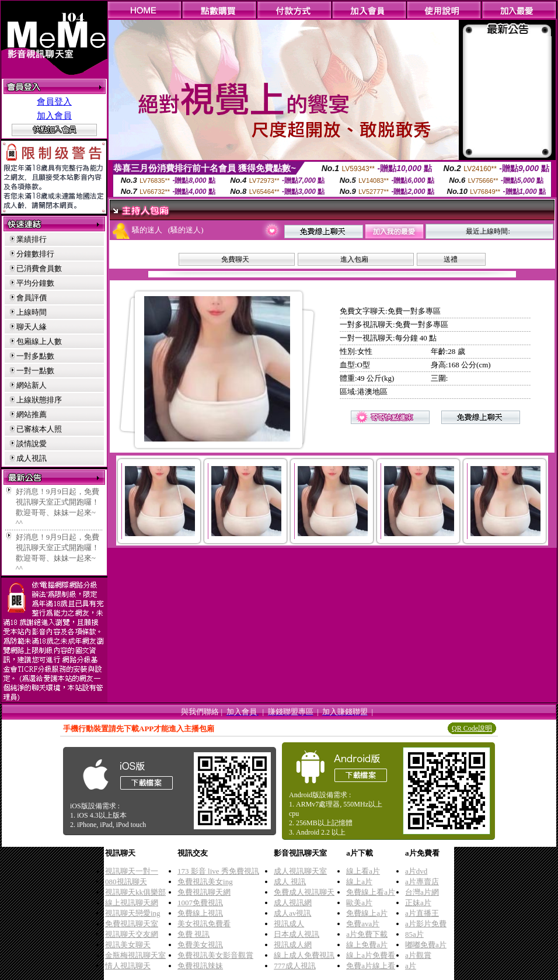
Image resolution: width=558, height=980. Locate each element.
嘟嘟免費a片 (426, 945)
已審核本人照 (39, 429)
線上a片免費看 (371, 955)
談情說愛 (32, 444)
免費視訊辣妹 (200, 966)
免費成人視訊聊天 (304, 892)
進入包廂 (354, 259)
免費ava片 (363, 924)
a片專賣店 (422, 882)
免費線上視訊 (200, 913)
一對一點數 (35, 371)
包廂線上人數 (39, 341)
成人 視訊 (290, 882)
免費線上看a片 (371, 892)
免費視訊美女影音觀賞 (215, 955)
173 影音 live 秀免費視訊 (218, 871)
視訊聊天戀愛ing (133, 913)
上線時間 (32, 312)
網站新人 (32, 385)
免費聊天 (235, 259)
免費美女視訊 (200, 945)
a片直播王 (422, 913)
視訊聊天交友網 (132, 934)
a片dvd (416, 871)
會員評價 (32, 298)
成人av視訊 (292, 913)
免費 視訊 (193, 934)
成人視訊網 (293, 903)
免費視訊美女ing (205, 882)
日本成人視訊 (297, 934)
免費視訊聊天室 (132, 924)
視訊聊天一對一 (132, 871)
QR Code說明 (472, 728)
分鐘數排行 (35, 254)
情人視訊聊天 (128, 966)
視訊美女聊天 (128, 945)
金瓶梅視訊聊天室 (135, 955)
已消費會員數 (39, 268)
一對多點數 (35, 356)
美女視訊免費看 (204, 924)
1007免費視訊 (200, 903)
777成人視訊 (295, 966)
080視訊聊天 (126, 882)
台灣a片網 (422, 892)
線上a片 (359, 882)
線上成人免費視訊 (304, 955)
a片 (411, 966)
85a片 (414, 934)
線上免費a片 (367, 945)
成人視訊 (32, 458)
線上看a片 (363, 871)
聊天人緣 (32, 327)
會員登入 (54, 102)
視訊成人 (289, 924)
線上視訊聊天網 (132, 903)
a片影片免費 (426, 924)
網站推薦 (32, 414)
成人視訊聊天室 (300, 871)
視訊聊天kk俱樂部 (135, 892)
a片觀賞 (418, 955)
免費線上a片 (367, 913)
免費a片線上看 (371, 966)
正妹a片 (418, 903)
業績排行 (32, 239)
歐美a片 (359, 903)
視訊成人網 (293, 945)
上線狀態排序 (39, 400)
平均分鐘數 (35, 283)
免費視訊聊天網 (204, 892)
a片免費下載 (367, 934)
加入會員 (54, 116)
